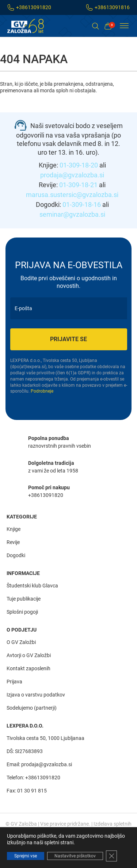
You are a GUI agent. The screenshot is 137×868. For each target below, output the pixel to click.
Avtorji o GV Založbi (29, 655)
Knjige (14, 529)
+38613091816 (112, 7)
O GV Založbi (21, 642)
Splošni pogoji (22, 612)
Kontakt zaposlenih (28, 668)
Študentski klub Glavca (32, 586)
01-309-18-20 (79, 165)
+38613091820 (34, 7)
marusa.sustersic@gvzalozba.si (72, 195)
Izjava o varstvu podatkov (36, 695)
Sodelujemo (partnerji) (32, 708)
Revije (13, 542)
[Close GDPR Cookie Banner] (111, 856)
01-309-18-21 (78, 185)
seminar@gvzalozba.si (72, 214)
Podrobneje (42, 391)
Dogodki (16, 555)
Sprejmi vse (26, 856)
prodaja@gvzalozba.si (72, 175)
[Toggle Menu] (124, 26)
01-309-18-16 (82, 205)
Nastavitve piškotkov (75, 856)
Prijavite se (68, 339)
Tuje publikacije (24, 599)
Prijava (14, 682)
